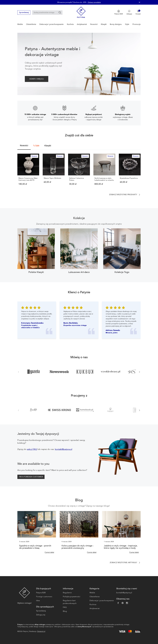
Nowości (94, 24)
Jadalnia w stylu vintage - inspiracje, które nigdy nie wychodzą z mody (121, 547)
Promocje (137, 24)
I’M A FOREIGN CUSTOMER (31, 477)
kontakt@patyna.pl (64, 449)
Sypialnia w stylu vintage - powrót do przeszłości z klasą (35, 547)
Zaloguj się (41, 615)
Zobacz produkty (94, 2)
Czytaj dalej (49, 552)
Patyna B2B (41, 593)
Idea (38, 601)
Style (127, 24)
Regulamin (67, 593)
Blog (65, 611)
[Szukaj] (60, 12)
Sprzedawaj (24, 12)
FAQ (65, 607)
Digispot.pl (41, 631)
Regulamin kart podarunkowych (70, 602)
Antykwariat (82, 24)
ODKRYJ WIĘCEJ (37, 79)
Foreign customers (44, 597)
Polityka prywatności (72, 597)
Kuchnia (70, 24)
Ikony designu (116, 24)
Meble (20, 24)
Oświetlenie (31, 24)
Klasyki (104, 24)
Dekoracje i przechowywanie (51, 24)
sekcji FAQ (32, 449)
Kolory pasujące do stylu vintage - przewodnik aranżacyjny (78, 547)
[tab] (24, 146)
